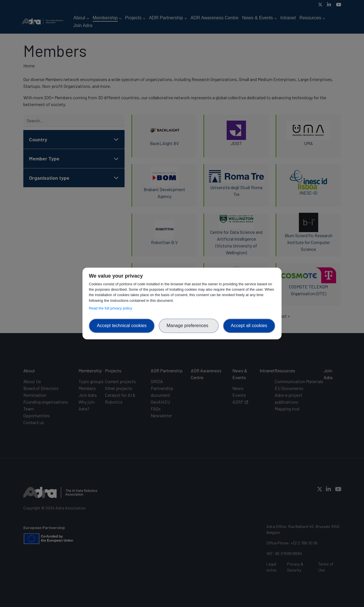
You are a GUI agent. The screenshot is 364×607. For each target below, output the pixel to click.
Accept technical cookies (122, 326)
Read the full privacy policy (111, 308)
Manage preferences (189, 326)
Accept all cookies (249, 326)
